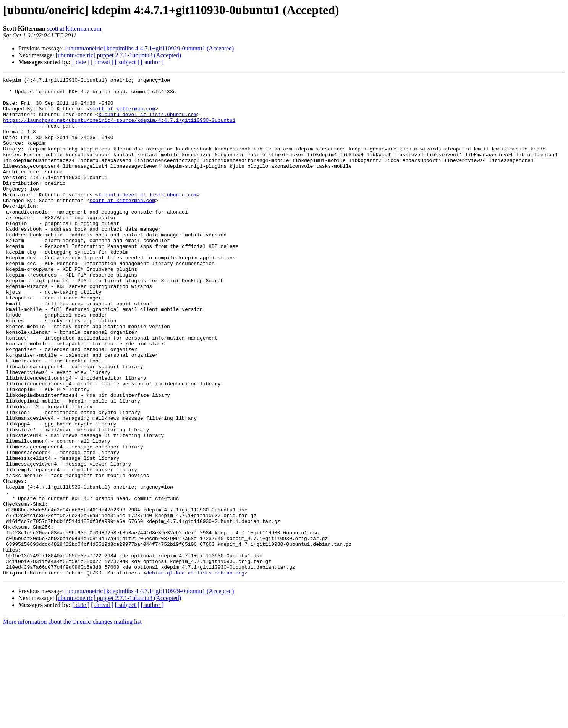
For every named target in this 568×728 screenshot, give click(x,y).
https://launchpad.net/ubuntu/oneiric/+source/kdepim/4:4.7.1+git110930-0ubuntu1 (119, 129)
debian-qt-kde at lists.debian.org (195, 672)
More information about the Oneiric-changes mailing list (72, 721)
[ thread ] (102, 62)
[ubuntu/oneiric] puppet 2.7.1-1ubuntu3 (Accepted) (118, 55)
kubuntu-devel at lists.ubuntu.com (148, 122)
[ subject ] (127, 62)
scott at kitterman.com (74, 28)
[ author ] (152, 62)
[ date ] (81, 62)
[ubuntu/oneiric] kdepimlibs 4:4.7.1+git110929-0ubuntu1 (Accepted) (150, 48)
